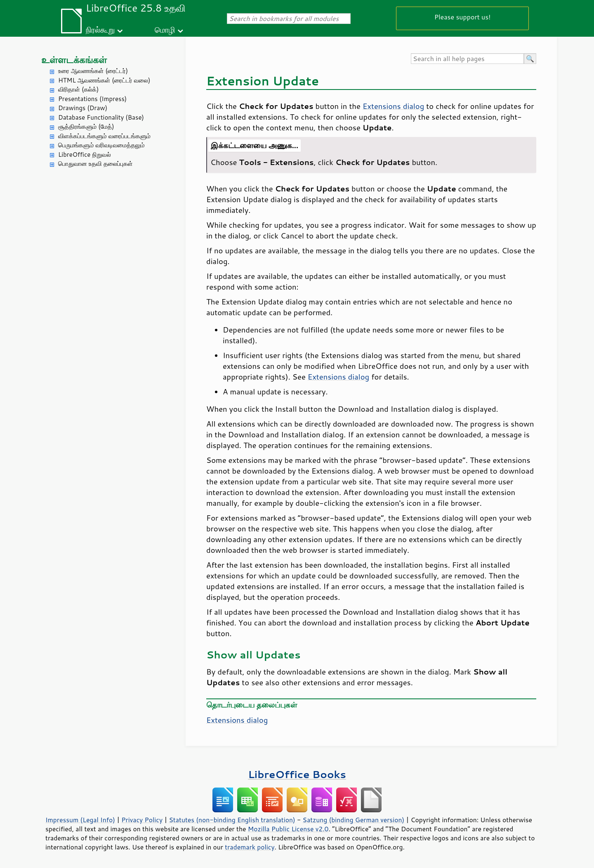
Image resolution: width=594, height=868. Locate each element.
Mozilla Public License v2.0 (288, 829)
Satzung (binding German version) (354, 820)
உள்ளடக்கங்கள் (74, 60)
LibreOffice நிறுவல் (85, 154)
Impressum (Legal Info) (80, 820)
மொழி (165, 29)
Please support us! (463, 17)
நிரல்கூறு (100, 29)
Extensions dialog (393, 106)
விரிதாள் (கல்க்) (78, 89)
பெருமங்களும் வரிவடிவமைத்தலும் (101, 145)
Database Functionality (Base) (101, 117)
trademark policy (250, 847)
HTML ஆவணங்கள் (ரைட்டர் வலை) (104, 80)
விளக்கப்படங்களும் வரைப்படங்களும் (104, 136)
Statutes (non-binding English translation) (232, 820)
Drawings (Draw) (83, 108)
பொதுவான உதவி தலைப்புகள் (95, 164)
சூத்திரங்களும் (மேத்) (86, 126)
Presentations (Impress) (92, 99)
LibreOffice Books (297, 774)
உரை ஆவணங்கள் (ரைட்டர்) (93, 71)
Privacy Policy (142, 820)
